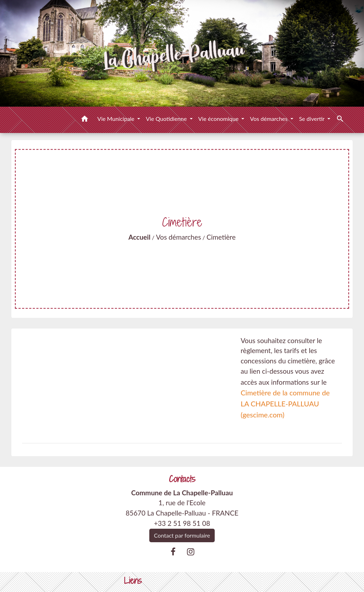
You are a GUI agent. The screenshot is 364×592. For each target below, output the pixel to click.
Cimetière (221, 237)
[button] (85, 120)
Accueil (139, 237)
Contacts (182, 479)
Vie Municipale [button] (117, 119)
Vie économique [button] (219, 119)
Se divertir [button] (312, 119)
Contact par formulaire (182, 535)
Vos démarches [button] (269, 119)
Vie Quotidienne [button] (167, 119)
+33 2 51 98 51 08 (182, 523)
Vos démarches (179, 237)
